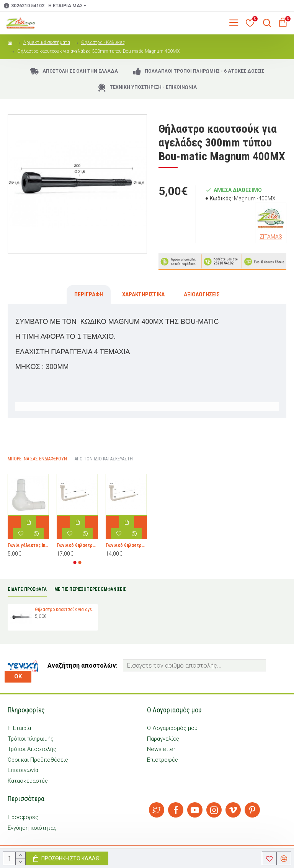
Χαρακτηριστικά (143, 294)
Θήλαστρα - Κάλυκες (103, 42)
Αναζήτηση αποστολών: (82, 666)
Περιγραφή (89, 294)
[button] (75, 562)
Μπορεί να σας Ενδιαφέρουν (37, 459)
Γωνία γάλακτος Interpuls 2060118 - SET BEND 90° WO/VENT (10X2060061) (28, 545)
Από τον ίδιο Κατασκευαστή (104, 459)
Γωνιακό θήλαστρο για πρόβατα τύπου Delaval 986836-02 (126, 545)
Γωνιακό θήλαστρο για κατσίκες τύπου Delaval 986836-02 (77, 545)
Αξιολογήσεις (202, 294)
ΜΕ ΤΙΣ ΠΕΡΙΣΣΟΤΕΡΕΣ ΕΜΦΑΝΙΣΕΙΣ (90, 589)
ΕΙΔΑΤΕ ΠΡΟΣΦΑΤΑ (27, 589)
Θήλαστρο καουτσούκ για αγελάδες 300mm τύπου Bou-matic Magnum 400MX (65, 610)
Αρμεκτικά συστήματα (47, 42)
